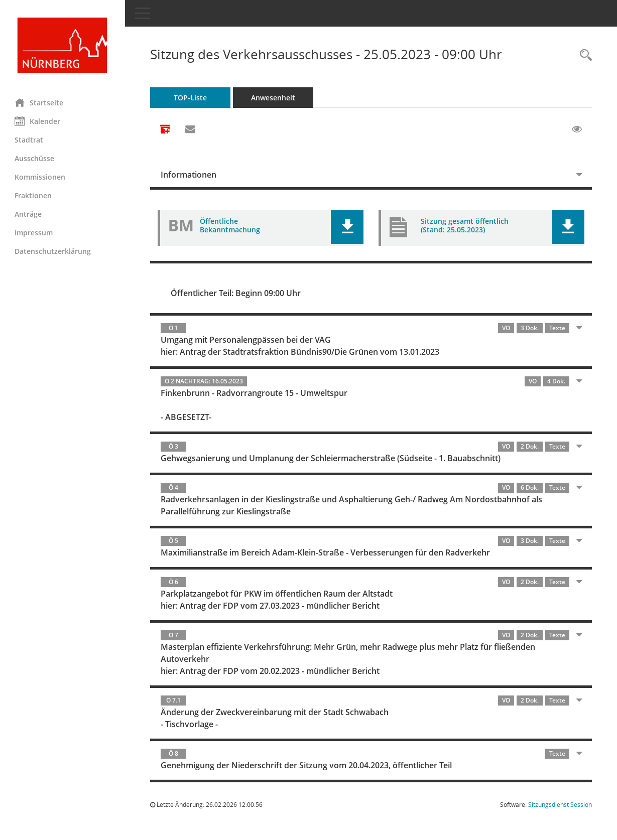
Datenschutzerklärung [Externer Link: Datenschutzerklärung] (53, 251)
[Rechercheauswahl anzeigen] (583, 55)
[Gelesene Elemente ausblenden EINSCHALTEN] (577, 129)
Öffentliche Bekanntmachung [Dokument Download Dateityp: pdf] (230, 225)
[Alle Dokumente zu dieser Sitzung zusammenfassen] (166, 130)
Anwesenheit (274, 98)
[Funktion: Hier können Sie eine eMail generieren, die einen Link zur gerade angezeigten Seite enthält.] (191, 129)
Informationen (189, 175)
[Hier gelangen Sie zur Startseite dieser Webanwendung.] (63, 45)
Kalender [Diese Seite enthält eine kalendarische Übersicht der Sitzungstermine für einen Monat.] (38, 121)
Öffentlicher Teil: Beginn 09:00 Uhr (236, 293)
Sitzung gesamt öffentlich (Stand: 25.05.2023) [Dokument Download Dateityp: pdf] (465, 225)
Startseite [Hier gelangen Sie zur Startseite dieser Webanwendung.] (39, 102)
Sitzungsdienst (560, 805)
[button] (348, 227)
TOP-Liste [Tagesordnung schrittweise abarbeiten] (191, 98)
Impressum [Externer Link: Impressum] (34, 233)
